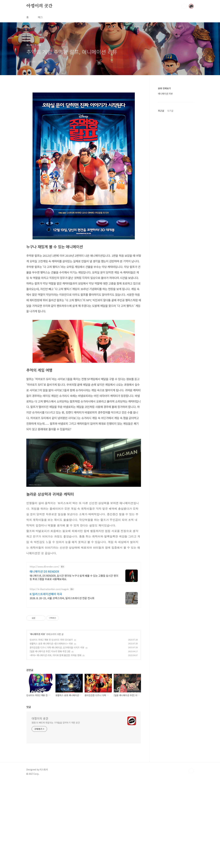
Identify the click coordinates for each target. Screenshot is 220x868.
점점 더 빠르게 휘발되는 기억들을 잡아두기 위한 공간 (56, 809)
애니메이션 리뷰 (38, 721)
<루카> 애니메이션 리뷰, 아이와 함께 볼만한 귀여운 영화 (55, 742)
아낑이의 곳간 (39, 6)
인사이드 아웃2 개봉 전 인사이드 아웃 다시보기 (51, 727)
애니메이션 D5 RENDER (44, 658)
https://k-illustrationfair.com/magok (49, 676)
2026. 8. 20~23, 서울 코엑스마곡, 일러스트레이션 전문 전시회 (62, 685)
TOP (191, 858)
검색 (184, 6)
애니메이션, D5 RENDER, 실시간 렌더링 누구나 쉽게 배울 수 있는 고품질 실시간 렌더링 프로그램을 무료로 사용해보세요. (74, 664)
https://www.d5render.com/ (44, 654)
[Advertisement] (84, 111)
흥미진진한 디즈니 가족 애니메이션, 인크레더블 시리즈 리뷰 (57, 734)
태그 (40, 17)
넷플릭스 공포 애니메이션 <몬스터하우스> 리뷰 (51, 730)
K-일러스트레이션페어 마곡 (46, 681)
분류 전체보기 (164, 88)
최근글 (161, 111)
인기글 (170, 111)
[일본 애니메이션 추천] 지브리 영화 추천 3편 (50, 738)
